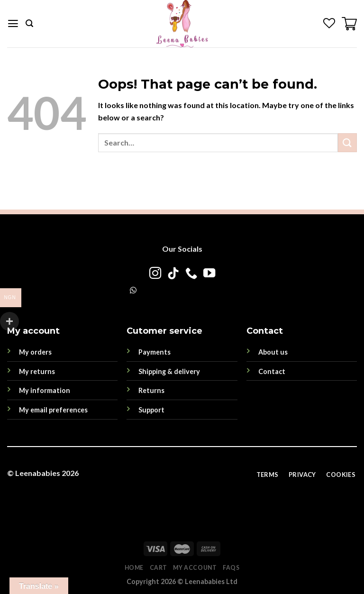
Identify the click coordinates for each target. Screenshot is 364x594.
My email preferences (53, 410)
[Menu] (13, 24)
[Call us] (191, 274)
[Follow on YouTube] (209, 274)
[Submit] (347, 142)
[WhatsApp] (133, 290)
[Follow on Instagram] (155, 274)
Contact (272, 371)
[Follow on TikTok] (173, 274)
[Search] (29, 23)
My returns (37, 371)
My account (195, 568)
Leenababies (38, 473)
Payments (155, 352)
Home (134, 568)
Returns (151, 390)
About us (273, 352)
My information (45, 390)
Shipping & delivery (169, 371)
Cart (159, 568)
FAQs (231, 568)
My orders (35, 352)
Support (151, 410)
